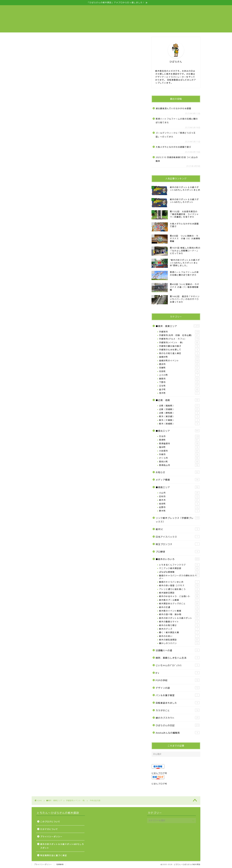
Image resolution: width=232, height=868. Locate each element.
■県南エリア (178, 487)
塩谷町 (179, 447)
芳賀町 (179, 368)
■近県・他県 (178, 400)
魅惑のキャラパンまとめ (179, 582)
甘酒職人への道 (178, 650)
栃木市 (179, 500)
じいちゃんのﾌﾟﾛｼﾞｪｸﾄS (178, 665)
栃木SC (178, 529)
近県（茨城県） (179, 409)
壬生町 (179, 386)
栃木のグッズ (179, 629)
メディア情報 (178, 480)
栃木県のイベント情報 (179, 611)
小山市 (179, 493)
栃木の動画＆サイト (179, 622)
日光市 (179, 436)
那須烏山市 (179, 465)
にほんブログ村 (159, 773)
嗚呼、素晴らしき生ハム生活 (178, 658)
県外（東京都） (179, 416)
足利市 (179, 496)
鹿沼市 (179, 364)
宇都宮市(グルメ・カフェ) (179, 339)
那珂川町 (179, 462)
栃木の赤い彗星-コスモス (179, 585)
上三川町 (179, 375)
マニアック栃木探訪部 (179, 568)
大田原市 (179, 451)
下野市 (179, 382)
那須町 (179, 440)
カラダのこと (178, 710)
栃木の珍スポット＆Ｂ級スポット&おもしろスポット (62, 846)
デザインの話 (178, 688)
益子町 (179, 389)
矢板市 (179, 454)
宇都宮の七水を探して (179, 350)
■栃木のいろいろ (178, 559)
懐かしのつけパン (179, 643)
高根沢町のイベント (179, 361)
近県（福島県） (179, 406)
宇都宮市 (179, 332)
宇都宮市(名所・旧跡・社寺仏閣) (179, 335)
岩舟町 (179, 504)
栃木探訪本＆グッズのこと (179, 604)
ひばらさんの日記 (178, 725)
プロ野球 (178, 552)
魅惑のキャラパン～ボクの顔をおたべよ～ (179, 577)
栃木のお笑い (179, 636)
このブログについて (50, 822)
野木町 (179, 511)
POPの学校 (178, 680)
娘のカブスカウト (178, 718)
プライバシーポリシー (51, 837)
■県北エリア (178, 431)
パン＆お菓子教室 (178, 695)
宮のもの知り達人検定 (179, 353)
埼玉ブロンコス (178, 544)
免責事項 (60, 864)
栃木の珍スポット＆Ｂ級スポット (179, 618)
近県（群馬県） (179, 413)
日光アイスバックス (178, 537)
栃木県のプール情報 (179, 600)
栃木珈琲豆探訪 (179, 593)
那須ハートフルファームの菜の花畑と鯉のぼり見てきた (177, 121)
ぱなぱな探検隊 (179, 572)
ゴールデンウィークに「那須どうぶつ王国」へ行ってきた (176, 135)
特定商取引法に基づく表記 (54, 855)
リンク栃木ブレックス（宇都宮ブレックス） (178, 520)
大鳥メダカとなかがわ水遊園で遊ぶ (173, 147)
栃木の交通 (179, 607)
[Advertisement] (87, 85)
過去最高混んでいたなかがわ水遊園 (173, 108)
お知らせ (178, 472)
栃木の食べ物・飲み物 (179, 614)
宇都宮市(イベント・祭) (42, 42)
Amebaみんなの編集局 (178, 733)
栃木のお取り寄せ (179, 625)
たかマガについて (49, 829)
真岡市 (179, 379)
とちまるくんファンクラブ (179, 565)
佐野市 (179, 507)
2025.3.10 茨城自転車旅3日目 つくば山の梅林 (177, 159)
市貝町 (179, 371)
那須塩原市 (179, 444)
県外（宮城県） (179, 424)
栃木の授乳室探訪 (179, 640)
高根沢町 (179, 357)
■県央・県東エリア (178, 326)
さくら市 (179, 458)
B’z (178, 673)
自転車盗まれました (178, 703)
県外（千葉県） (179, 420)
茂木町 (179, 393)
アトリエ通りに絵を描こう (179, 589)
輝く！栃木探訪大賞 (179, 632)
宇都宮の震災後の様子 (179, 346)
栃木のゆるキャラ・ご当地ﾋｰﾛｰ (179, 596)
